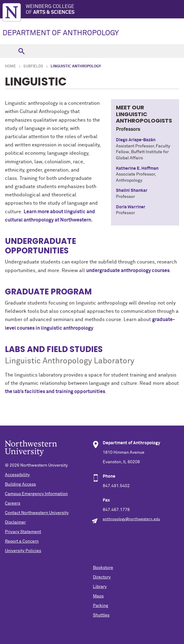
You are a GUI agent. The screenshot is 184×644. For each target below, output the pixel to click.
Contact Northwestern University (37, 513)
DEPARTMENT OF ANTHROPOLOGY (61, 33)
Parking (101, 606)
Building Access (20, 484)
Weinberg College (105, 10)
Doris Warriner (131, 207)
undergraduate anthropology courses (128, 271)
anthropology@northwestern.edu (131, 519)
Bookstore (103, 568)
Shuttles (101, 615)
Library (100, 587)
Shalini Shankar (132, 191)
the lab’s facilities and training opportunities (55, 392)
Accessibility (17, 475)
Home (10, 66)
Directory (102, 577)
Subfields (33, 66)
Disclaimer (15, 522)
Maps (98, 596)
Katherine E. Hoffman (137, 169)
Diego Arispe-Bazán (136, 140)
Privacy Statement (23, 532)
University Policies (23, 551)
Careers (13, 503)
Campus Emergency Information (36, 494)
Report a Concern (22, 541)
